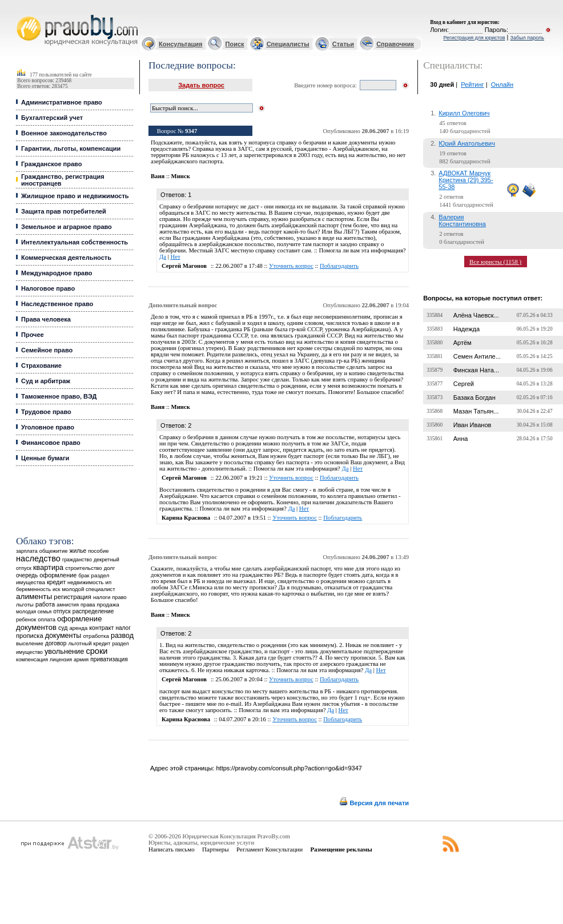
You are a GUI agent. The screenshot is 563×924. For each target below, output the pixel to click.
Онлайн (502, 85)
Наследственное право (57, 304)
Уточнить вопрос (291, 266)
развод (122, 636)
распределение (93, 611)
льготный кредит (90, 643)
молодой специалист (89, 589)
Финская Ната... (476, 370)
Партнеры (216, 849)
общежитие (54, 551)
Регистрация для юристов (474, 38)
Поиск (235, 44)
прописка (30, 636)
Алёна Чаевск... (476, 315)
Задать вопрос (201, 85)
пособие (98, 551)
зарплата (27, 551)
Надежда (467, 329)
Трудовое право (46, 412)
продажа (108, 604)
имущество (29, 652)
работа (45, 604)
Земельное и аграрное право (67, 227)
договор (56, 643)
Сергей (464, 384)
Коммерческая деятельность (66, 258)
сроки (96, 651)
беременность (33, 589)
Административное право (62, 102)
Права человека (46, 319)
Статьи (343, 44)
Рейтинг (472, 85)
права (88, 605)
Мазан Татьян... (476, 411)
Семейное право (47, 350)
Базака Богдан (474, 397)
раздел (120, 644)
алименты (34, 596)
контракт (101, 628)
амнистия (68, 605)
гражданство (77, 560)
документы (63, 636)
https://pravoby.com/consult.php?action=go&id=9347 (289, 768)
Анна (461, 439)
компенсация (32, 660)
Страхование (41, 365)
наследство (38, 559)
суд (63, 628)
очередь (27, 575)
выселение (30, 643)
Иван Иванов (472, 425)
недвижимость (85, 582)
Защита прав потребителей (64, 211)
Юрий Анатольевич (467, 143)
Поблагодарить (339, 266)
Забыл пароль (527, 38)
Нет (175, 257)
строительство (83, 568)
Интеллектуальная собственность (75, 242)
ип (108, 582)
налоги (102, 597)
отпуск (62, 611)
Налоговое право (48, 288)
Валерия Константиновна (462, 220)
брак (84, 576)
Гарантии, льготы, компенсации (71, 148)
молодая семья (34, 612)
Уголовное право (48, 427)
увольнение (64, 651)
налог (123, 628)
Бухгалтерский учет (52, 118)
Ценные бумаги (45, 458)
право (119, 597)
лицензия (61, 660)
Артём (463, 343)
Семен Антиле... (477, 356)
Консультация (180, 44)
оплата (47, 619)
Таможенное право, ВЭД (59, 396)
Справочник (395, 44)
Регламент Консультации (270, 849)
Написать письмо (172, 849)
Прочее (33, 335)
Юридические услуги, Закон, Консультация (22, 15)
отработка (96, 636)
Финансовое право (51, 443)
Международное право (57, 273)
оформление (58, 575)
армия (81, 660)
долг (110, 568)
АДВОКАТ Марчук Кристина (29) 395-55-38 (466, 180)
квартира (48, 567)
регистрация (72, 597)
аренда (78, 628)
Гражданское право (51, 164)
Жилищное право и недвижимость (75, 196)
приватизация (109, 659)
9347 (191, 131)
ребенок (26, 619)
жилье (78, 551)
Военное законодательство (64, 133)
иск (56, 589)
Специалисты (288, 44)
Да (163, 257)
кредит (56, 582)
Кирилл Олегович (464, 113)
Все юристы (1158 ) (495, 262)
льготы (25, 604)
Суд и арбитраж (46, 381)
